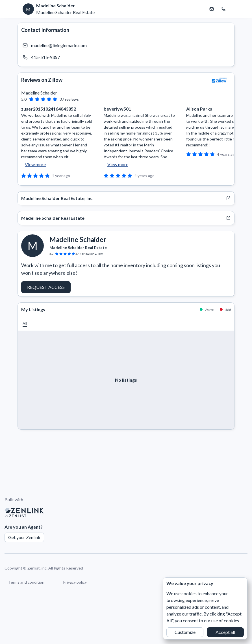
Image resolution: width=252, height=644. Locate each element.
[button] (25, 323)
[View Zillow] (220, 80)
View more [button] (35, 164)
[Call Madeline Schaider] (223, 9)
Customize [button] (185, 632)
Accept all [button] (225, 632)
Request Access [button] (46, 287)
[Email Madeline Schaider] (212, 9)
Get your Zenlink (24, 537)
